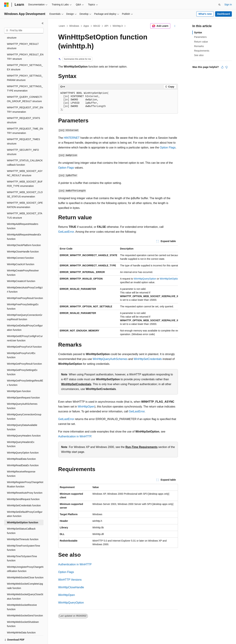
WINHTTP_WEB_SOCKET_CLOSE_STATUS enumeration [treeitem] (25, 182)
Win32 (97, 26)
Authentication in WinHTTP (75, 436)
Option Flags (168, 148)
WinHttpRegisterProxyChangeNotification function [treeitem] (25, 472)
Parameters (200, 37)
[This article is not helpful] (226, 67)
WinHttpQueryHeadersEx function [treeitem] (21, 432)
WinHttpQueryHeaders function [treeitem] (24, 424)
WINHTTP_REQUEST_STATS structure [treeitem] (23, 108)
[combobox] (24, 31)
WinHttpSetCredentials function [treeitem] (24, 493)
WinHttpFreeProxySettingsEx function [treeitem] (23, 295)
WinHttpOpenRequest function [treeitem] (23, 386)
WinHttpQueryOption (145, 279)
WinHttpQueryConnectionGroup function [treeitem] (24, 405)
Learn (62, 26)
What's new (205, 14)
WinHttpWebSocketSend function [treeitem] (25, 604)
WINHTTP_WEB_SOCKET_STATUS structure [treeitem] (25, 204)
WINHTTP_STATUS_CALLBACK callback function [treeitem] (25, 151)
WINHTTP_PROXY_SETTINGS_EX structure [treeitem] (25, 55)
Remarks (199, 46)
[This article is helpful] (222, 67)
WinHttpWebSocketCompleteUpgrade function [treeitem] (25, 574)
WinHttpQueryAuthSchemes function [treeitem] (22, 394)
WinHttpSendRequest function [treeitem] (23, 487)
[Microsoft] (6, 5)
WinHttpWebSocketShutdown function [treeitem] (23, 612)
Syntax (198, 32)
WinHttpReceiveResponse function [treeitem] (21, 462)
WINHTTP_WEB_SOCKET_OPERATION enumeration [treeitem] (25, 193)
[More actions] (175, 26)
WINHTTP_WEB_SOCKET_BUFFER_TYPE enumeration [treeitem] (25, 172)
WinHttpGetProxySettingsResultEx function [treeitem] (25, 371)
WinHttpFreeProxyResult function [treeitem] (25, 286)
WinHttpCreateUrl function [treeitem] (21, 269)
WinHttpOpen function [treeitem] (19, 379)
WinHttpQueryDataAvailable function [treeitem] (22, 415)
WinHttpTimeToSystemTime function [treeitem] (22, 547)
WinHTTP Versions (70, 580)
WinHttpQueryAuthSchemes (110, 359)
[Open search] (219, 5)
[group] (118, 292)
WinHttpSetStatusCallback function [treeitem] (21, 519)
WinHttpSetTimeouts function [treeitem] (23, 527)
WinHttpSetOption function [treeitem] (23, 510)
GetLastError (66, 232)
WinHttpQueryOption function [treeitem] (23, 441)
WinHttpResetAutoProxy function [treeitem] (25, 481)
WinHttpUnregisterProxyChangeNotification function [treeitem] (25, 557)
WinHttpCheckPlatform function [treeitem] (24, 233)
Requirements (202, 51)
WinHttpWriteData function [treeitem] (21, 621)
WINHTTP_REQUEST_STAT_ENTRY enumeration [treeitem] (25, 98)
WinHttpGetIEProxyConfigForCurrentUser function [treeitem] (25, 326)
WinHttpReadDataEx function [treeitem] (23, 453)
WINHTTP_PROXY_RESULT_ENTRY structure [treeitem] (25, 45)
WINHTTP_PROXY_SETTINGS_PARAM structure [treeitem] (25, 66)
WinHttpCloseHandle (71, 587)
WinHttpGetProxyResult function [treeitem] (24, 352)
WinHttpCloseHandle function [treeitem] (23, 240)
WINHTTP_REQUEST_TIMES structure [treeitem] (23, 129)
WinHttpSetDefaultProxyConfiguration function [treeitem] (25, 502)
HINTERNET (72, 138)
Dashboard (223, 14)
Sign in (228, 5)
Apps (86, 26)
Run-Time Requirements (141, 447)
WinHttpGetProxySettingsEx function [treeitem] (22, 360)
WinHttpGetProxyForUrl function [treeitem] (24, 335)
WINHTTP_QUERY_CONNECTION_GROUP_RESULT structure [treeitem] (25, 87)
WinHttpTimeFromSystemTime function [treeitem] (23, 536)
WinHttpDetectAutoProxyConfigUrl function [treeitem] (25, 278)
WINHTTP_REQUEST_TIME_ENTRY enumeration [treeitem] (25, 119)
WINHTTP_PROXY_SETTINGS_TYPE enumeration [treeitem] (25, 76)
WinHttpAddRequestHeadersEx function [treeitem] (24, 225)
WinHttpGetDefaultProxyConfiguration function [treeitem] (25, 316)
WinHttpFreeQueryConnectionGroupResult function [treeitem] (25, 305)
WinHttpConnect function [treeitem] (20, 246)
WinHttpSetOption (169, 279)
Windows (74, 26)
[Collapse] (43, 23)
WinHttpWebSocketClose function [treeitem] (25, 566)
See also (199, 55)
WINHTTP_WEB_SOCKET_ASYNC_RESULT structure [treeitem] (25, 161)
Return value (201, 42)
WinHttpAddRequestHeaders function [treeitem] (23, 214)
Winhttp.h (118, 26)
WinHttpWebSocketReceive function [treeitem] (22, 595)
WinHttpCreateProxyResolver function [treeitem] (23, 261)
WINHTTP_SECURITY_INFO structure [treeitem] (23, 140)
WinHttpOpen (86, 407)
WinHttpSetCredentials (148, 359)
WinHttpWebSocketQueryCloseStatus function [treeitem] (25, 585)
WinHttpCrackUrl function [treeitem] (21, 252)
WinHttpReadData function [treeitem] (21, 447)
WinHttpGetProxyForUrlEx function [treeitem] (21, 343)
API (106, 26)
